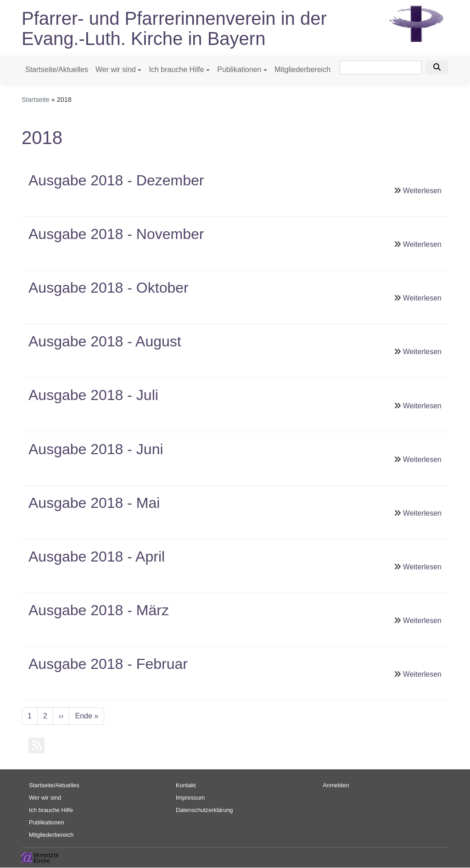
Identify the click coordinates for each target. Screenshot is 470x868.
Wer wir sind (116, 70)
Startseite (36, 100)
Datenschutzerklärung (204, 810)
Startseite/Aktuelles (57, 70)
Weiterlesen (422, 191)
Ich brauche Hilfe (176, 70)
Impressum (190, 798)
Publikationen (239, 70)
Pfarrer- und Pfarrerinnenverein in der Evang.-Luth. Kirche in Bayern (174, 28)
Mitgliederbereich (302, 70)
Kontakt (186, 785)
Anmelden (336, 785)
